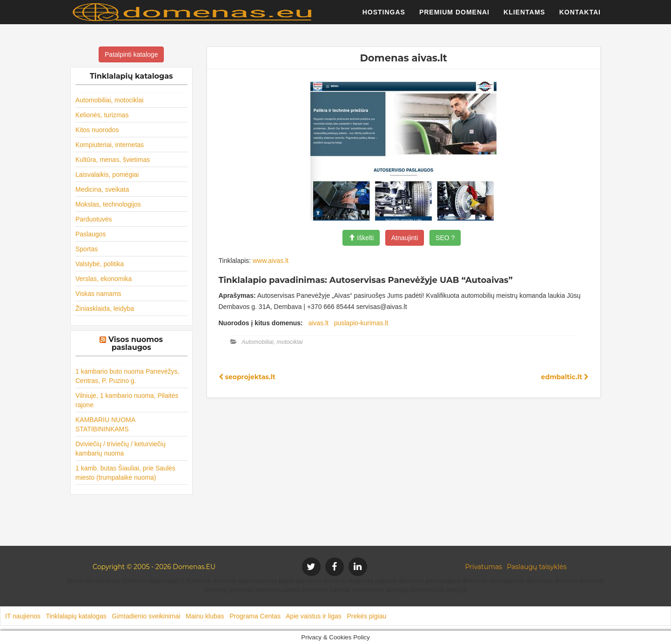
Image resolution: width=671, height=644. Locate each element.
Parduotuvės (94, 219)
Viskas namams (98, 294)
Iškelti (361, 238)
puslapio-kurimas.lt (361, 323)
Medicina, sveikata (102, 189)
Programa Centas (255, 616)
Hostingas (384, 16)
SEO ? (445, 238)
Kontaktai (580, 16)
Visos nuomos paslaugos (136, 344)
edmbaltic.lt (565, 377)
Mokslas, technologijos (108, 204)
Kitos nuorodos (97, 130)
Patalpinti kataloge (131, 54)
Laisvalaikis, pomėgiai (107, 174)
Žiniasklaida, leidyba (105, 309)
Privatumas (484, 567)
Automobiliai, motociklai (109, 100)
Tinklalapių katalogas (76, 616)
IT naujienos (23, 616)
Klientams (524, 16)
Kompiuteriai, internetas (110, 145)
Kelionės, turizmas (102, 115)
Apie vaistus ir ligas (314, 616)
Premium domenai (454, 16)
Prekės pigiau (366, 616)
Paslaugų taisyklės (537, 567)
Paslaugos (91, 234)
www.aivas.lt (271, 261)
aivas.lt (318, 323)
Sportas (87, 249)
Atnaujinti (405, 238)
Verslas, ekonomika (104, 279)
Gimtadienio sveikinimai (146, 616)
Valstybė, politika (100, 264)
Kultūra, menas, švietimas (113, 160)
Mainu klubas (205, 616)
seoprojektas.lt (247, 377)
